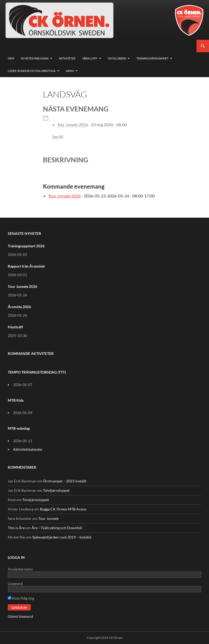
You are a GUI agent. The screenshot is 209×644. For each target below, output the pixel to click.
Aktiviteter (67, 58)
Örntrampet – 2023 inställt (65, 481)
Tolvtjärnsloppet (56, 490)
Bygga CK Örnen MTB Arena (63, 509)
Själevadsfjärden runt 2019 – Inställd (62, 537)
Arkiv (70, 71)
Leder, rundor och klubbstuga (32, 71)
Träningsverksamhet (152, 58)
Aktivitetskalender (28, 449)
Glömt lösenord (20, 616)
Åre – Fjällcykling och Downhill (57, 528)
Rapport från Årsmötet (26, 266)
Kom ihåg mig (21, 598)
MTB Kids (16, 400)
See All (58, 137)
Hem (11, 58)
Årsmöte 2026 (19, 307)
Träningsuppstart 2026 (26, 246)
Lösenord (15, 584)
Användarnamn (20, 569)
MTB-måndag (19, 428)
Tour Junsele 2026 (73, 125)
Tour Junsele (48, 518)
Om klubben (117, 58)
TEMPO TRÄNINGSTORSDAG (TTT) (37, 372)
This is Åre (16, 528)
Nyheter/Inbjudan (35, 58)
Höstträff (15, 327)
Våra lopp (90, 58)
